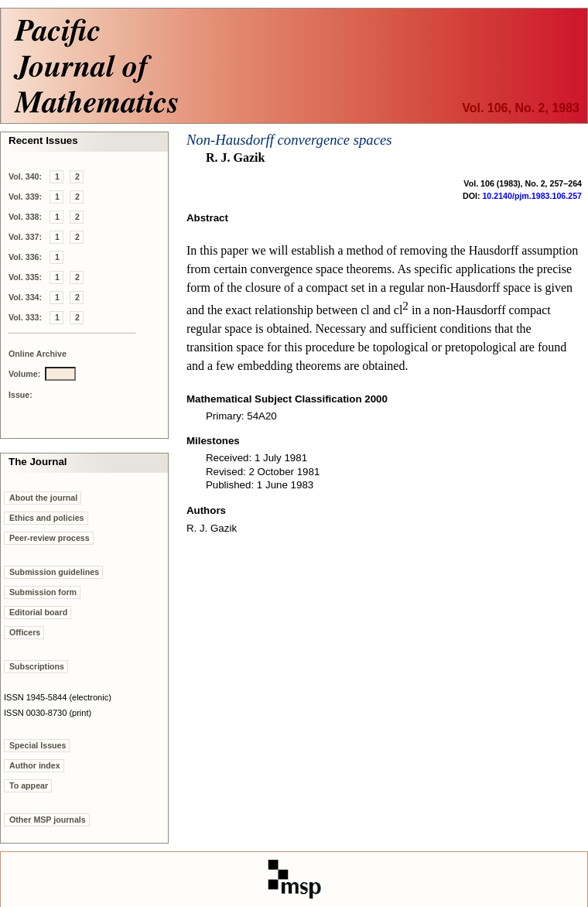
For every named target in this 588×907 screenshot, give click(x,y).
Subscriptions (37, 666)
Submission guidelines (54, 572)
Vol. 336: (25, 257)
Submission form (43, 592)
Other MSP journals (48, 820)
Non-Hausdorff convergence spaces (289, 140)
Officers (25, 632)
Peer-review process (50, 538)
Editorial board (38, 612)
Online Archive (38, 354)
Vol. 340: (25, 176)
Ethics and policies (47, 518)
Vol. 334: (25, 297)
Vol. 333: (25, 317)
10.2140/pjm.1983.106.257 (532, 196)
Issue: (21, 395)
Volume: (24, 374)
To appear (29, 785)
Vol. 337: (25, 237)
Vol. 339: (25, 197)
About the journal (43, 498)
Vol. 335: (25, 277)
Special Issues (38, 745)
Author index (35, 765)
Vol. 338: (25, 217)
